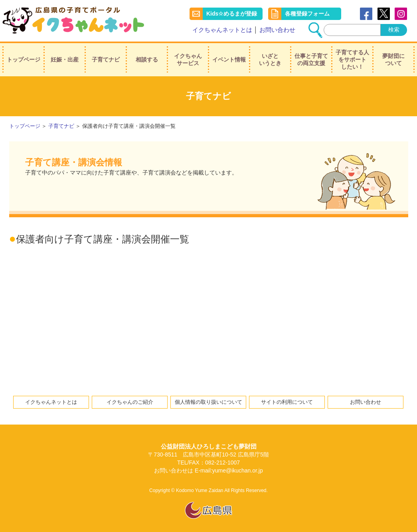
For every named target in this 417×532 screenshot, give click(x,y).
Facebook (366, 14)
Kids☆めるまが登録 (232, 14)
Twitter (384, 14)
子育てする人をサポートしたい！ (352, 60)
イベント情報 (229, 60)
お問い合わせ (277, 30)
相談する (147, 60)
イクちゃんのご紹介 (130, 402)
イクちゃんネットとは (222, 30)
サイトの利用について (287, 402)
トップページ (24, 60)
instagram (401, 14)
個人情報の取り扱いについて (208, 402)
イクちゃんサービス (188, 60)
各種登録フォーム (307, 14)
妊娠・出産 (65, 60)
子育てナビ (106, 60)
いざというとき (270, 60)
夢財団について (393, 60)
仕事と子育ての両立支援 (311, 60)
